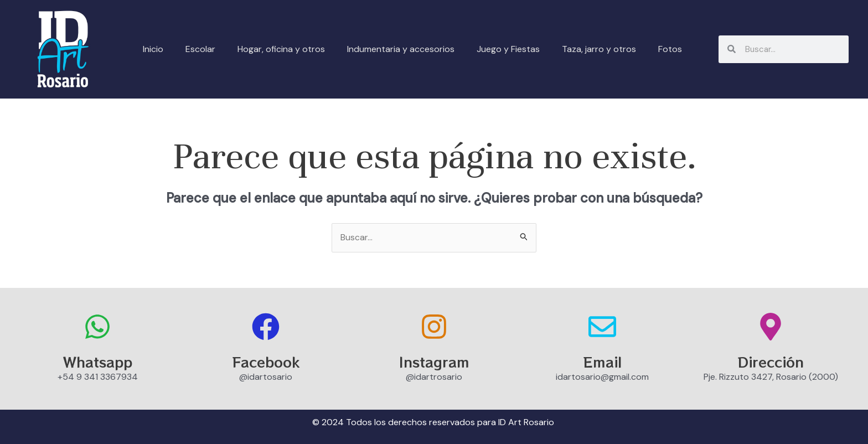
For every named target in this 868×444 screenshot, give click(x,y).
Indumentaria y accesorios (401, 49)
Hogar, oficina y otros (281, 49)
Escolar (200, 49)
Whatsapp (98, 362)
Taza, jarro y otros (599, 49)
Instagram (434, 362)
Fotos (670, 49)
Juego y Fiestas (508, 49)
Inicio (153, 49)
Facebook (266, 362)
